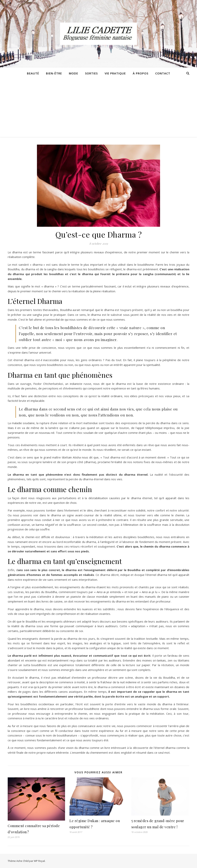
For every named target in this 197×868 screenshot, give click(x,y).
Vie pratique (115, 73)
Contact (163, 73)
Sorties (91, 73)
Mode (73, 73)
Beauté (33, 73)
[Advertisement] (98, 108)
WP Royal (39, 861)
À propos (141, 73)
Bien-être (54, 73)
